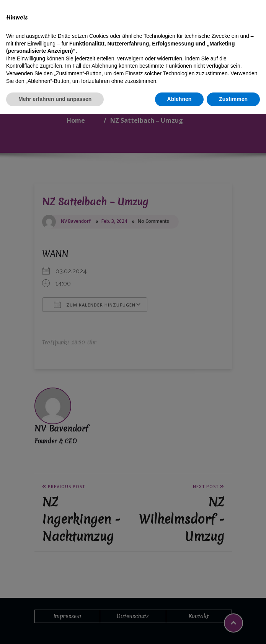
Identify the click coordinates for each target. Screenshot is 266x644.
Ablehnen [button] (180, 629)
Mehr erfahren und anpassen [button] (55, 629)
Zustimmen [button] (233, 629)
